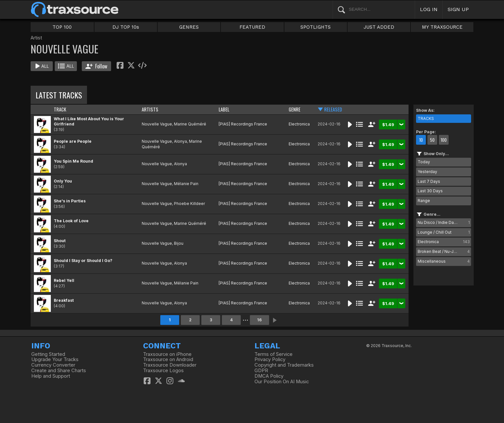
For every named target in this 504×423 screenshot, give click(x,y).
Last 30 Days (430, 191)
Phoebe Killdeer (189, 204)
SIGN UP (458, 9)
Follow (96, 66)
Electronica (299, 124)
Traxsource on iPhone (167, 354)
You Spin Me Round (73, 161)
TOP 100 (62, 27)
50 (432, 140)
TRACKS (426, 118)
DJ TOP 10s (126, 27)
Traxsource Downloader (170, 365)
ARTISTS (150, 109)
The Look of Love (71, 221)
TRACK (60, 109)
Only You (63, 181)
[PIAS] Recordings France (243, 124)
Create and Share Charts (59, 371)
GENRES (189, 27)
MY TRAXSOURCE (442, 27)
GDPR (261, 371)
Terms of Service (274, 354)
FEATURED (252, 27)
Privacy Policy (270, 359)
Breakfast (64, 300)
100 (444, 140)
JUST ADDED (379, 27)
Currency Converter (53, 365)
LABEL (224, 109)
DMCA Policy (269, 376)
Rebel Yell (64, 280)
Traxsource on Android (168, 359)
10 (421, 140)
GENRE (295, 109)
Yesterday (427, 172)
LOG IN (429, 9)
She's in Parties (70, 201)
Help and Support (51, 376)
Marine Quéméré (190, 124)
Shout (60, 241)
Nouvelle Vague (157, 124)
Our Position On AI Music (282, 382)
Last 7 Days (429, 181)
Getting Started (48, 354)
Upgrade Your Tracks (55, 359)
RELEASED (333, 109)
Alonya (180, 141)
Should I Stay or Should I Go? (83, 261)
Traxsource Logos (163, 371)
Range (424, 201)
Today (424, 162)
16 (259, 320)
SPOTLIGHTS (316, 27)
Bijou (179, 243)
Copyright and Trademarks (284, 365)
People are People (73, 141)
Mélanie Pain (186, 184)
